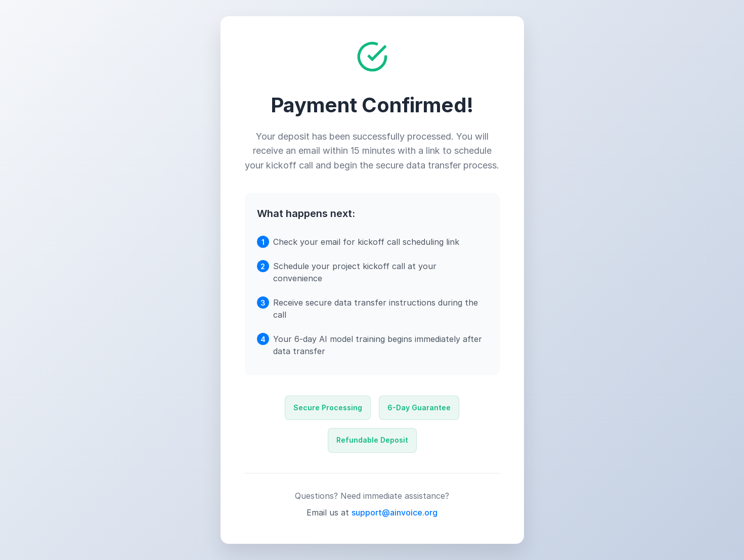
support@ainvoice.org (395, 512)
